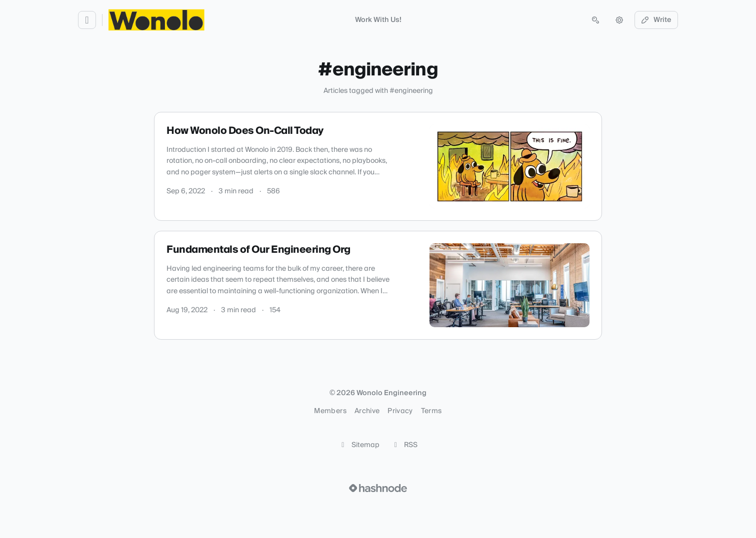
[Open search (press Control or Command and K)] (595, 20)
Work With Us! (378, 20)
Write (656, 20)
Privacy (400, 411)
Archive (367, 411)
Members (330, 411)
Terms (431, 411)
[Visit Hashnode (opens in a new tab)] (378, 488)
